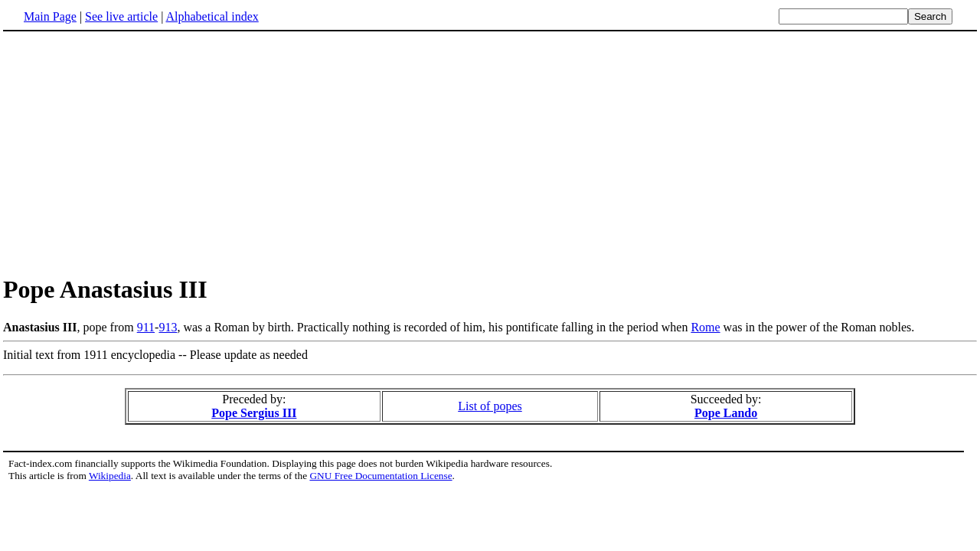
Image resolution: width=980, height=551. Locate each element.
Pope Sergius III (254, 413)
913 (168, 327)
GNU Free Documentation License (381, 476)
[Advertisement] (490, 152)
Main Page (50, 16)
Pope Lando (726, 413)
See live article (121, 16)
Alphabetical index (212, 16)
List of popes (490, 406)
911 (146, 327)
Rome (705, 327)
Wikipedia (110, 476)
